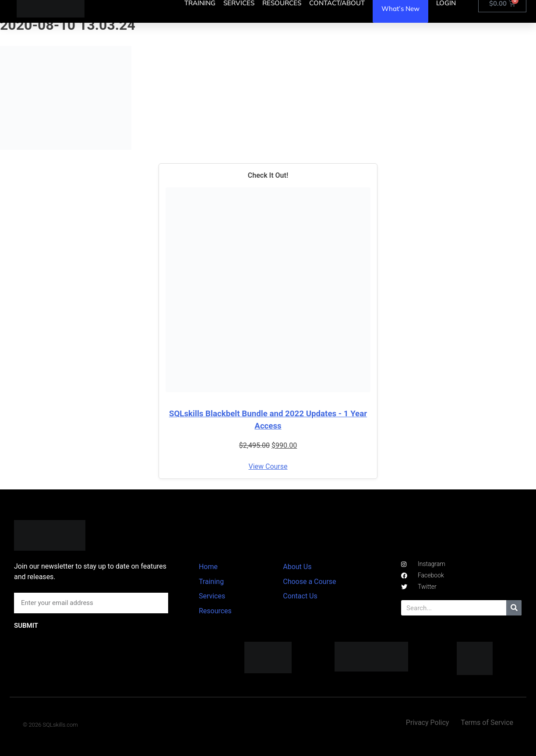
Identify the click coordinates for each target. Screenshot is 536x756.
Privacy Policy (428, 723)
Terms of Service (487, 723)
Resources (215, 611)
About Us (297, 567)
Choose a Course (309, 582)
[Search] (514, 608)
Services (212, 596)
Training (211, 582)
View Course (268, 466)
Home (208, 567)
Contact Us (300, 596)
